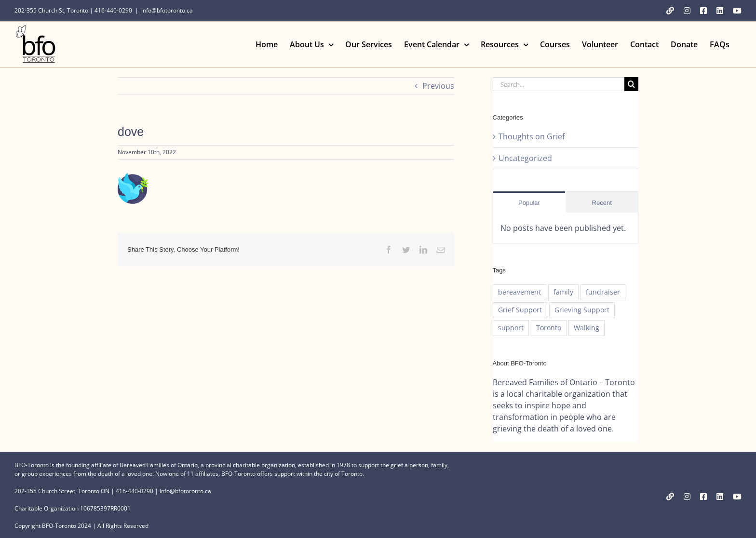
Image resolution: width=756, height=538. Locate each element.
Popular (529, 203)
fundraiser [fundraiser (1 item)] (603, 292)
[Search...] (559, 84)
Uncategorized (525, 158)
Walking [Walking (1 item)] (587, 328)
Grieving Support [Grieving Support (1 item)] (582, 310)
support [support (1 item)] (511, 328)
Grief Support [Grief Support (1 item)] (520, 310)
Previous (438, 86)
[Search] (631, 84)
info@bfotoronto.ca (167, 10)
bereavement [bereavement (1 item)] (520, 292)
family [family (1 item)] (563, 292)
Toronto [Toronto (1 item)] (549, 328)
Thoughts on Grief (532, 136)
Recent (602, 203)
